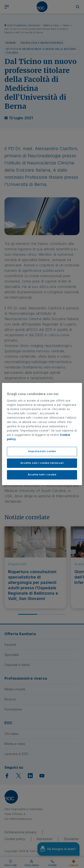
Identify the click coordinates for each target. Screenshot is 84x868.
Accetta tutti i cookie (42, 475)
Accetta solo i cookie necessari (42, 463)
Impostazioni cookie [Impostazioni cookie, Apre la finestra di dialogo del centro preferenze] (42, 451)
